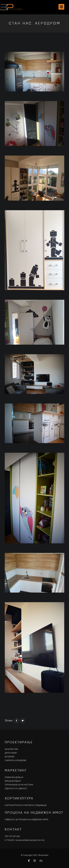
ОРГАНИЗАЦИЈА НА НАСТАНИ (19, 785)
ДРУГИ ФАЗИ (11, 753)
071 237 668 (15, 836)
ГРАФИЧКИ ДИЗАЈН (14, 777)
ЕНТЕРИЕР (10, 757)
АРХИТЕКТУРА (11, 749)
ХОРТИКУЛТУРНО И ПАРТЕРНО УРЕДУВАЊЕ (26, 805)
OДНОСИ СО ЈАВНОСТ (16, 789)
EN (41, 861)
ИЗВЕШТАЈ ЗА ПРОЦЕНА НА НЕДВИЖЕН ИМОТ (27, 820)
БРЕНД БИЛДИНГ (13, 781)
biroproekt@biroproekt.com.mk (30, 840)
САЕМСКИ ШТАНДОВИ (16, 760)
